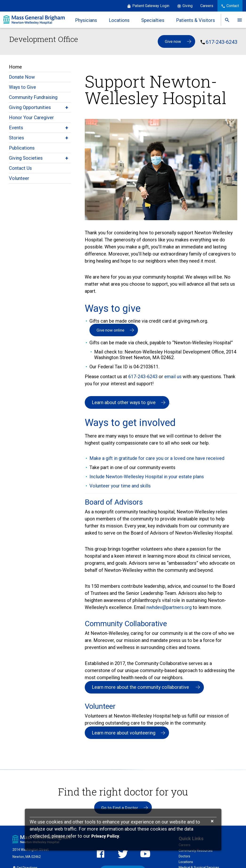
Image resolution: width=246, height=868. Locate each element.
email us (173, 377)
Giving (188, 6)
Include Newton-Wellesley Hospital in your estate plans (147, 477)
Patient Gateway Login (151, 6)
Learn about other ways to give (124, 403)
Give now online (110, 330)
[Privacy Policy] (105, 836)
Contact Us (20, 168)
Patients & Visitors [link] (195, 20)
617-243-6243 (222, 42)
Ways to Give (22, 87)
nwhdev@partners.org (170, 608)
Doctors (184, 857)
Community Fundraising (33, 97)
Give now (173, 41)
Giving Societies (26, 158)
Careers (207, 6)
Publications (22, 148)
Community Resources (196, 852)
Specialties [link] (153, 20)
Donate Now (22, 77)
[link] (227, 20)
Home (15, 67)
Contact (233, 6)
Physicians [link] (86, 20)
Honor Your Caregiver (31, 118)
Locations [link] (119, 20)
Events (16, 128)
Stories (16, 138)
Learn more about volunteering (124, 733)
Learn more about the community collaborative (141, 688)
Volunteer (19, 178)
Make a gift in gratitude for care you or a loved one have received (157, 458)
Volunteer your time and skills (120, 486)
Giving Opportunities (30, 107)
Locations (186, 863)
